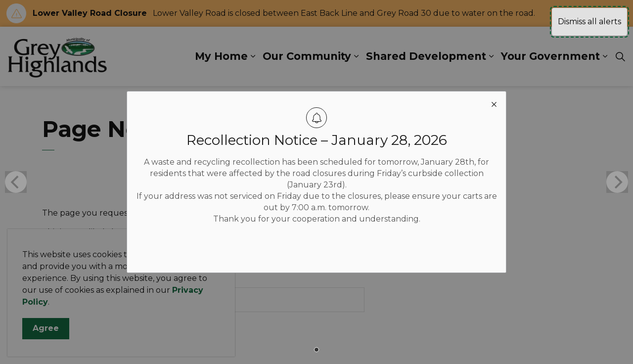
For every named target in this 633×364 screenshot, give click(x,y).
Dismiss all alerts (589, 22)
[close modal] (494, 103)
